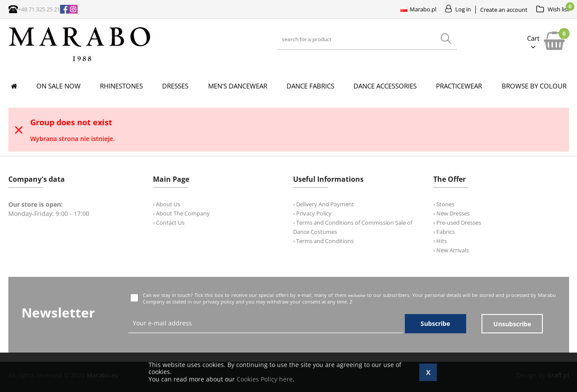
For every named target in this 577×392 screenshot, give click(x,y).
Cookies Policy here (265, 379)
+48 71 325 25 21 (39, 9)
